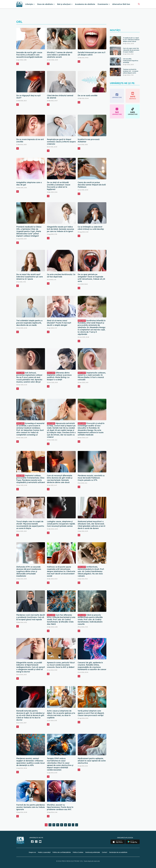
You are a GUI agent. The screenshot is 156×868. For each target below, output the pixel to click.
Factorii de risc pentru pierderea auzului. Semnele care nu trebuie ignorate (31, 807)
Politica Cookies (78, 852)
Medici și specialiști (44, 852)
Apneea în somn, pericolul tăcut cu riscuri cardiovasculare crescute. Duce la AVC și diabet (61, 665)
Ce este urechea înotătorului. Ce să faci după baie (61, 276)
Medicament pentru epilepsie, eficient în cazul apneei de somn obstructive (92, 761)
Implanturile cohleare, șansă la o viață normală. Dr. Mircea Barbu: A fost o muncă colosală (92, 376)
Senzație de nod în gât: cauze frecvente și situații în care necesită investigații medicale (29, 55)
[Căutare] (139, 4)
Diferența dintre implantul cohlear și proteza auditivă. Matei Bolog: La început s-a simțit (59, 376)
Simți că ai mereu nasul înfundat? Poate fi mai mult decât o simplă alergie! (59, 323)
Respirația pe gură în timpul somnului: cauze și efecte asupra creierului (61, 142)
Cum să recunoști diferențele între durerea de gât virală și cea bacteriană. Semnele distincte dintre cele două (60, 479)
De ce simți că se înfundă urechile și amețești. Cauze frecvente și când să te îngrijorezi (59, 186)
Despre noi (32, 852)
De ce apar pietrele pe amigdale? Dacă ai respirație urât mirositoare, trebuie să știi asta (91, 278)
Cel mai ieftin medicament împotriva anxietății (131, 61)
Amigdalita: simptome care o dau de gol (29, 184)
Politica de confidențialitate (62, 852)
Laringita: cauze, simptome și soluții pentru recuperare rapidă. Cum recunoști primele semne (61, 524)
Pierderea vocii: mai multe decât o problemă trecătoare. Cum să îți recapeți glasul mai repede (31, 617)
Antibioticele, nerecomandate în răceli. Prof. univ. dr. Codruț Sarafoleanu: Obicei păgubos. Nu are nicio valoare (91, 571)
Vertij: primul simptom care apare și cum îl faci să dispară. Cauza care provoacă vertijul (91, 713)
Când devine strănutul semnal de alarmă (60, 97)
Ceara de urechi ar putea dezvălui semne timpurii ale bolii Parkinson (92, 185)
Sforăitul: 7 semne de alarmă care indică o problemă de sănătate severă (60, 55)
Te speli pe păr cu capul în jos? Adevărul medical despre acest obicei (131, 40)
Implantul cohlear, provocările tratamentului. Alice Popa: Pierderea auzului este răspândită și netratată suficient (31, 479)
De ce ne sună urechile (88, 96)
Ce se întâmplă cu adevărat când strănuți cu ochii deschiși (91, 228)
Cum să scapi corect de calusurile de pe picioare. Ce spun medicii (131, 50)
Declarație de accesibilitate (118, 852)
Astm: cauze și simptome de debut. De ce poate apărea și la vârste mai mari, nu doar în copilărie (61, 714)
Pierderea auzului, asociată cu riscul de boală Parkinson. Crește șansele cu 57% (91, 478)
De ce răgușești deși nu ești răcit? (28, 97)
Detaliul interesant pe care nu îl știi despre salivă (91, 54)
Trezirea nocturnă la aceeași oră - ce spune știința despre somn (131, 71)
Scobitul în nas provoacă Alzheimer (89, 140)
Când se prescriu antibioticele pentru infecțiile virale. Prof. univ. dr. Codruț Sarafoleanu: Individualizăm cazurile (90, 619)
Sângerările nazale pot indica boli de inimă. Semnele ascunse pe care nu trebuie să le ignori (60, 229)
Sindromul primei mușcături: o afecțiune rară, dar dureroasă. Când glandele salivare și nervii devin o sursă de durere (91, 525)
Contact (105, 852)
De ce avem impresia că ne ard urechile (30, 140)
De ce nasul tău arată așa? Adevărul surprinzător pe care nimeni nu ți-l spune (30, 277)
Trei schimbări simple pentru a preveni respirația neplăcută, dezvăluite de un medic (29, 323)
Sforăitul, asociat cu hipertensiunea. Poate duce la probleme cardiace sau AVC (60, 807)
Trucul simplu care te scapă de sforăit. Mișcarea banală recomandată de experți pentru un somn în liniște (30, 525)
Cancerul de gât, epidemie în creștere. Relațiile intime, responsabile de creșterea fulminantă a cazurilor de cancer (92, 666)
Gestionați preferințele (93, 852)
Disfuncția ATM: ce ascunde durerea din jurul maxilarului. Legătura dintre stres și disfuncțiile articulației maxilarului (29, 571)
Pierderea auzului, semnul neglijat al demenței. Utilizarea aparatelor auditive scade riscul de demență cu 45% (30, 762)
